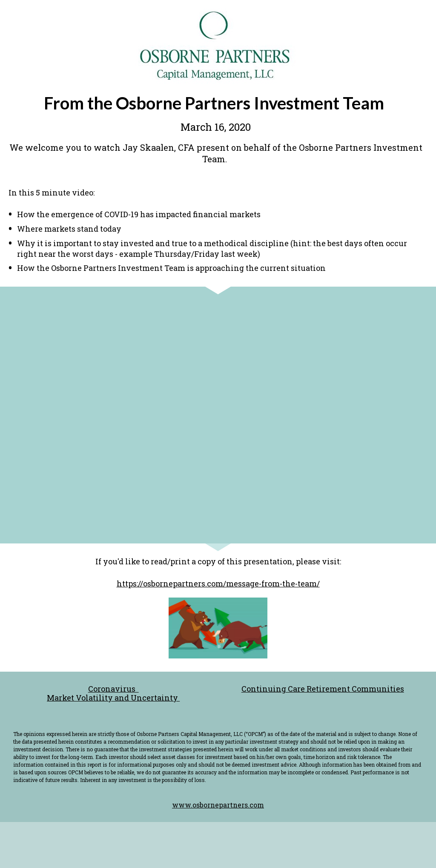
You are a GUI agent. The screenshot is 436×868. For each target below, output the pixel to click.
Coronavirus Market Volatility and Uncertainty (113, 693)
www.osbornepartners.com (218, 805)
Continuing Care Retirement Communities (323, 689)
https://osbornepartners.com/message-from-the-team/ (218, 583)
